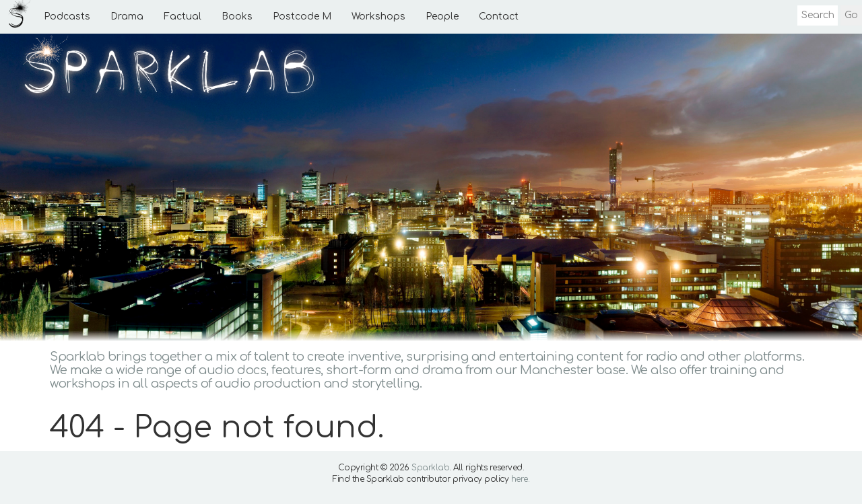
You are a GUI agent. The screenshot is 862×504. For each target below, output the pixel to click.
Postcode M (302, 16)
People (442, 16)
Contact (499, 16)
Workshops (378, 16)
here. (521, 479)
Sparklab (430, 468)
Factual (183, 16)
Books (237, 16)
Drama (127, 16)
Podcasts (67, 16)
